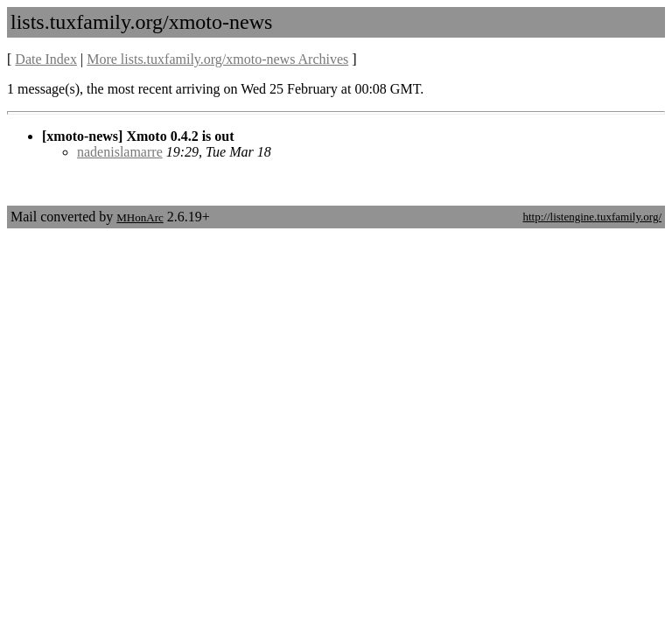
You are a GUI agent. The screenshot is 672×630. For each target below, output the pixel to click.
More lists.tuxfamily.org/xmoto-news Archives (217, 59)
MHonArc (140, 217)
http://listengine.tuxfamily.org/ (592, 217)
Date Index (46, 59)
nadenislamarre (120, 152)
